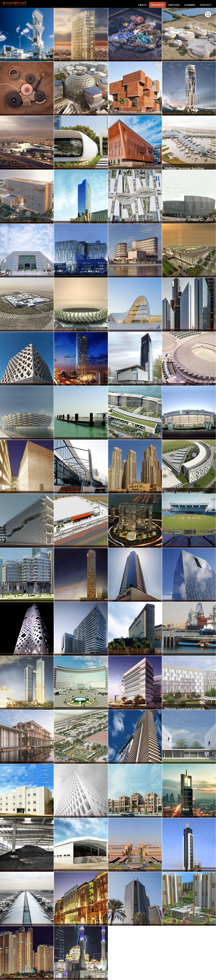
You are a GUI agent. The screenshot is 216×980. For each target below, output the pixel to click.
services (174, 5)
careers (190, 5)
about (142, 5)
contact (206, 5)
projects (157, 5)
